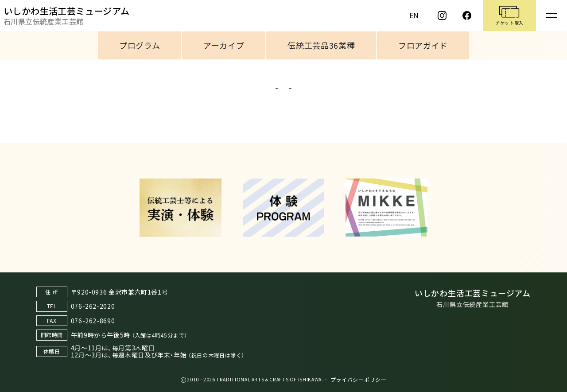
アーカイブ (224, 45)
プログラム (140, 45)
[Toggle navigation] (551, 16)
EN (414, 15)
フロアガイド (423, 45)
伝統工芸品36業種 (321, 45)
